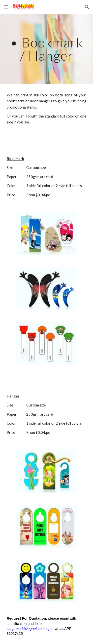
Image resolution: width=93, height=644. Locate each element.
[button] (6, 7)
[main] (47, 49)
